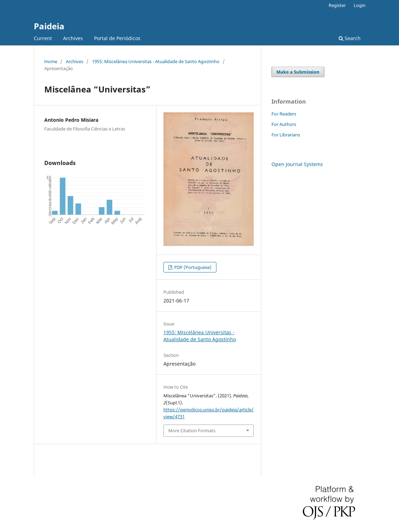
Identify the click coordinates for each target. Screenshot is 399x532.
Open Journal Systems (297, 164)
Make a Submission (298, 72)
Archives (73, 38)
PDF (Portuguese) (192, 267)
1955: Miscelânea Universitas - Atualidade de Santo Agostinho (156, 61)
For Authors (284, 124)
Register (337, 5)
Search (350, 38)
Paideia (49, 26)
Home (51, 61)
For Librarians (286, 135)
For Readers (284, 114)
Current (43, 38)
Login (360, 5)
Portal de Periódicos (117, 38)
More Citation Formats (192, 430)
